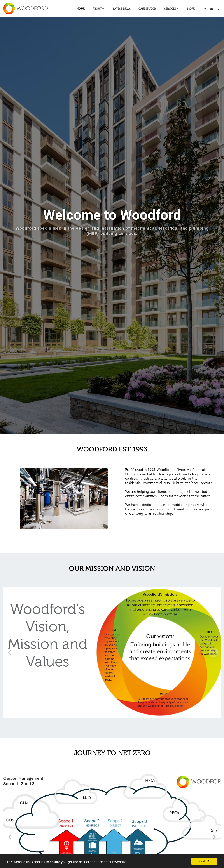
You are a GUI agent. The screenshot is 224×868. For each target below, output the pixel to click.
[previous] (10, 653)
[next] (214, 653)
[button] (99, 9)
